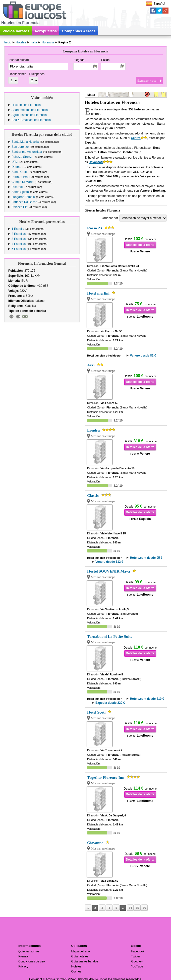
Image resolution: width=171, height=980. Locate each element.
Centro (136, 138)
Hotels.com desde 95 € (146, 558)
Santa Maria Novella (25, 142)
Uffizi (15, 162)
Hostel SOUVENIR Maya (109, 571)
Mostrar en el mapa (103, 234)
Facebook (138, 951)
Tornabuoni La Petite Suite (110, 636)
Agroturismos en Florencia (29, 115)
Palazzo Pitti (20, 207)
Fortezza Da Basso (24, 202)
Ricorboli (17, 187)
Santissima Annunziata (27, 152)
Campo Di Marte (22, 182)
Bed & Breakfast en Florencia (31, 120)
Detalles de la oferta (140, 245)
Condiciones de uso (32, 961)
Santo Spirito (20, 192)
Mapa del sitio (81, 951)
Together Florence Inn (106, 777)
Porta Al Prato (21, 177)
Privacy (23, 966)
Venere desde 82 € (143, 356)
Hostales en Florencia (26, 105)
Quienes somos (29, 951)
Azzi (91, 365)
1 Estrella (18, 229)
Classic (93, 495)
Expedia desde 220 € (110, 703)
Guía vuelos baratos (85, 961)
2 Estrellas (19, 234)
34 (130, 908)
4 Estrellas (19, 244)
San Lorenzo (20, 147)
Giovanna (95, 843)
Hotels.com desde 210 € (147, 699)
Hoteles (76, 966)
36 (144, 908)
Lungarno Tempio (23, 197)
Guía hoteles (80, 956)
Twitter (135, 956)
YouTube (137, 966)
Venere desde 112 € (109, 562)
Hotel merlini (98, 293)
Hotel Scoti (96, 712)
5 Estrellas (19, 249)
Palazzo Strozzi (22, 157)
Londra (93, 430)
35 (137, 908)
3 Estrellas (19, 239)
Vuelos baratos (16, 31)
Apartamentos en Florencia (30, 110)
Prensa (23, 956)
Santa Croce (20, 172)
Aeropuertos (46, 31)
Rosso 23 (94, 228)
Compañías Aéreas (79, 31)
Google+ (137, 961)
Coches (76, 971)
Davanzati (96, 162)
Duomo (16, 167)
